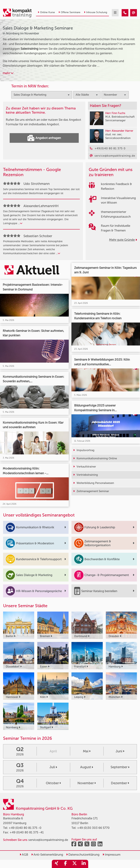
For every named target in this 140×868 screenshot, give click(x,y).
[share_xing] (56, 864)
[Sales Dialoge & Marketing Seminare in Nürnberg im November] (125, 13)
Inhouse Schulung (96, 12)
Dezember (120, 783)
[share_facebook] (65, 864)
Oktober (53, 783)
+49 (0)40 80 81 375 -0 (25, 828)
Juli (53, 767)
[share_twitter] (75, 864)
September (120, 767)
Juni (120, 751)
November (87, 783)
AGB (24, 855)
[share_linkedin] (84, 864)
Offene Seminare (69, 12)
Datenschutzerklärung (83, 855)
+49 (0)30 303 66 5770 (93, 828)
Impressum (111, 855)
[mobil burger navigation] (115, 13)
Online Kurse (46, 12)
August (87, 767)
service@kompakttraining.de (48, 840)
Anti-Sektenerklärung (47, 855)
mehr (8, 73)
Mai (87, 751)
